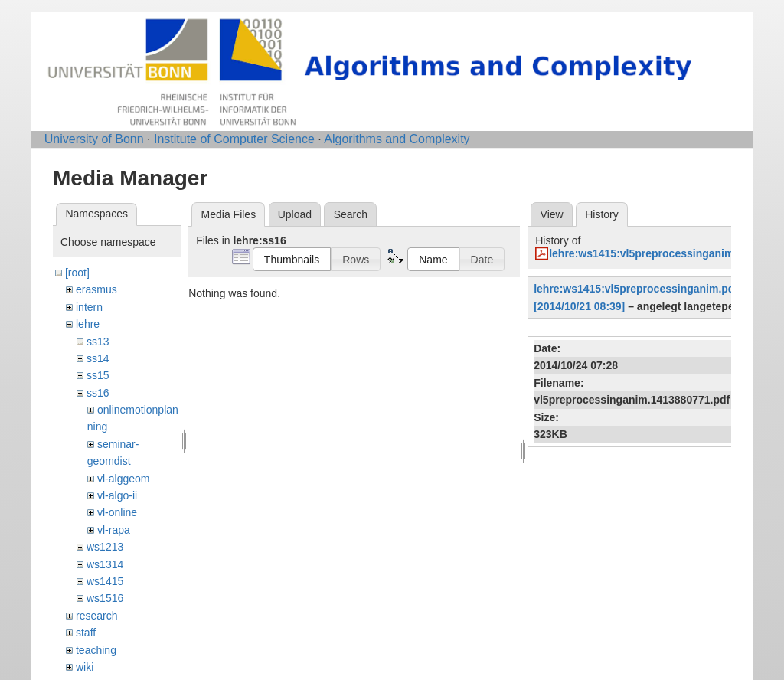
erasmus (96, 289)
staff (86, 633)
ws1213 (105, 547)
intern (89, 307)
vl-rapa (114, 530)
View (552, 214)
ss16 (98, 393)
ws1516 (105, 598)
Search (351, 214)
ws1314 (105, 564)
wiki (85, 667)
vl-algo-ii (117, 495)
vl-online (117, 512)
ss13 (98, 342)
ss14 (98, 358)
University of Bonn (94, 139)
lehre (88, 324)
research (96, 616)
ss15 (98, 375)
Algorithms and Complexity (397, 139)
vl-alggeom (123, 479)
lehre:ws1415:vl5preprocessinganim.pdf (651, 253)
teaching (96, 650)
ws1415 (105, 581)
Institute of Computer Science (234, 139)
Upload (295, 214)
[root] (77, 273)
